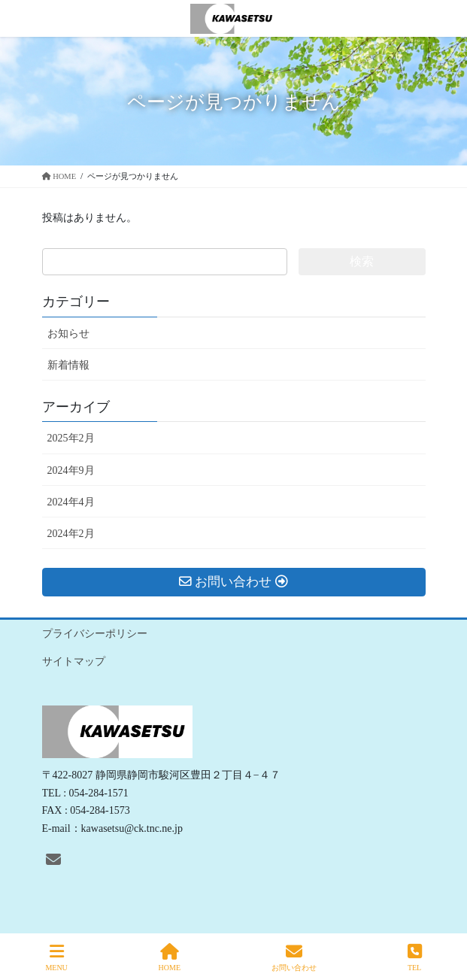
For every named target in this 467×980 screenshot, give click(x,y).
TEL (415, 957)
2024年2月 (71, 534)
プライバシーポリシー (95, 634)
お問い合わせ (294, 957)
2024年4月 (71, 502)
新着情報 (68, 365)
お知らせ (68, 334)
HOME (170, 957)
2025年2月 (71, 438)
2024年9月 (71, 470)
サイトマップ (74, 661)
